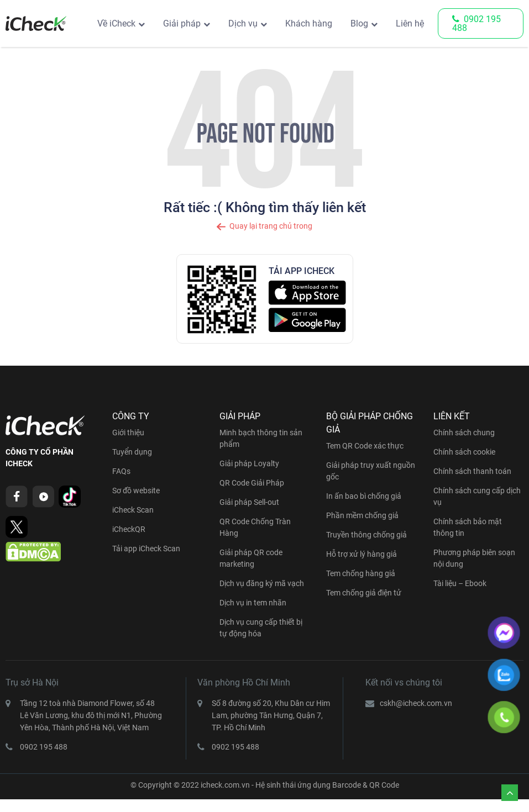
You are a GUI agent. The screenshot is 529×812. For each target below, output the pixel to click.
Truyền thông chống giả (366, 535)
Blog (359, 23)
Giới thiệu (128, 433)
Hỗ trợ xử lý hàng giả (362, 554)
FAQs (121, 471)
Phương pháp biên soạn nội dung (474, 558)
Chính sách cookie (464, 452)
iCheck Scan (133, 510)
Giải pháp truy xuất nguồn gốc (371, 471)
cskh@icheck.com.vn (416, 703)
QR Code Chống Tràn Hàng (255, 527)
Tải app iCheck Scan (146, 549)
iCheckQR (129, 529)
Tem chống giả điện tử (364, 593)
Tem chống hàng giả (361, 573)
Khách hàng (309, 23)
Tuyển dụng (132, 452)
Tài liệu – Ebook (460, 583)
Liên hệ (410, 23)
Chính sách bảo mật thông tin (468, 527)
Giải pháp (182, 23)
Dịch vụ (243, 23)
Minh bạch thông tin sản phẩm (261, 438)
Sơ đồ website (136, 491)
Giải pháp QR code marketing (251, 558)
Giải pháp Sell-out (249, 502)
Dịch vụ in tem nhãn (253, 603)
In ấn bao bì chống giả (364, 496)
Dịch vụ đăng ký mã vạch (262, 583)
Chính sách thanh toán (472, 471)
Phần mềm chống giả (362, 515)
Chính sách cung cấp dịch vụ (477, 496)
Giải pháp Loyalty (249, 463)
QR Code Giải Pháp (252, 483)
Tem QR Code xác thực (365, 446)
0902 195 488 (476, 23)
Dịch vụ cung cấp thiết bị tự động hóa (261, 628)
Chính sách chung (464, 433)
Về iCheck (116, 23)
